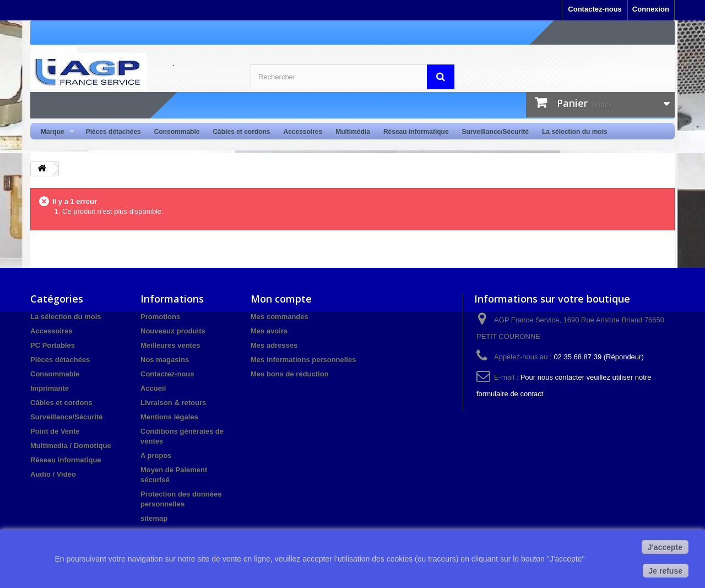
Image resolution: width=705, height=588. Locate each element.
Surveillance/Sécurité (495, 132)
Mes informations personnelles (303, 360)
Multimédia (353, 132)
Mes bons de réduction (290, 374)
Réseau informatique (416, 132)
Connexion (651, 9)
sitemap (154, 518)
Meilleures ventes (170, 345)
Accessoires (303, 132)
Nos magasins (165, 360)
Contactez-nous (595, 9)
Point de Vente (55, 431)
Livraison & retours (173, 403)
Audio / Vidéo (53, 474)
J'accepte (665, 547)
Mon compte (281, 299)
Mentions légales (169, 417)
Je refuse (666, 571)
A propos (156, 455)
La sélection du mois (575, 132)
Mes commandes (280, 317)
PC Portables (53, 345)
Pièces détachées (113, 132)
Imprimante (50, 388)
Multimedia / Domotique (71, 446)
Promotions (160, 317)
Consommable (177, 132)
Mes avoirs (269, 331)
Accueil (153, 388)
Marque (54, 132)
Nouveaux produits (173, 331)
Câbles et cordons (241, 132)
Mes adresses (274, 345)
